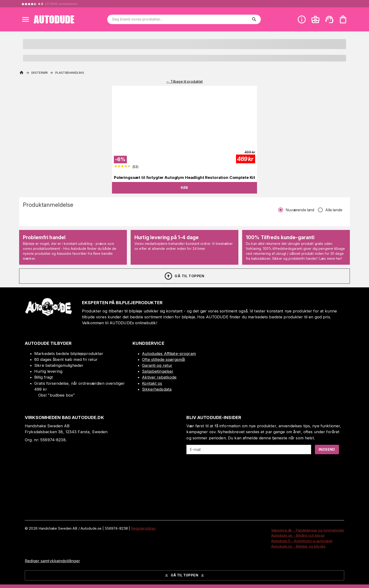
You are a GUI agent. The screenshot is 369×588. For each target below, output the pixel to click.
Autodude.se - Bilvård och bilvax (298, 535)
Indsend (327, 449)
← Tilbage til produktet (184, 81)
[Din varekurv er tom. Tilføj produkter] (343, 19)
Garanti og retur (157, 365)
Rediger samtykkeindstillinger (52, 561)
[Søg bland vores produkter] (181, 19)
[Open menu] (26, 19)
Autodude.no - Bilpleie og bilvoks (298, 546)
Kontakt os (152, 383)
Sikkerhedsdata (157, 389)
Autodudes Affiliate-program (169, 354)
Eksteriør (40, 73)
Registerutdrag (143, 528)
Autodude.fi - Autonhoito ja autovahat (302, 541)
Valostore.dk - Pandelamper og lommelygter (308, 530)
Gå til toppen (184, 276)
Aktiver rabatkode (159, 377)
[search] (254, 19)
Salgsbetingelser (158, 371)
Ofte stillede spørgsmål (163, 359)
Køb (184, 188)
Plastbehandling (70, 73)
